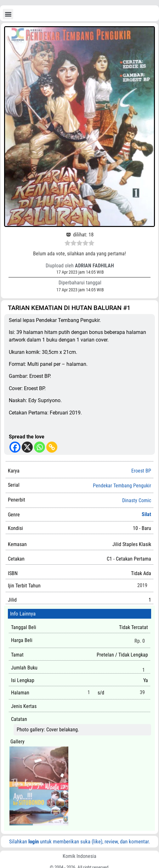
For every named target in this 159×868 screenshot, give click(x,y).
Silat (146, 514)
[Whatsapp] (40, 447)
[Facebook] (15, 447)
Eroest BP (141, 471)
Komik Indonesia (79, 856)
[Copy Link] (52, 447)
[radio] (68, 244)
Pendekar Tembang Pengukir (122, 486)
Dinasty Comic (137, 501)
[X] (27, 447)
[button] (8, 14)
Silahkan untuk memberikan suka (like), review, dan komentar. (79, 841)
